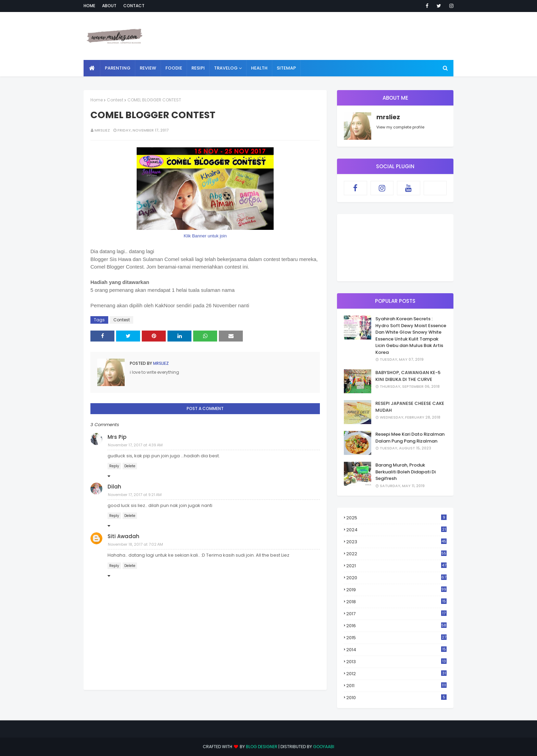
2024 (396, 530)
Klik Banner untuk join (205, 236)
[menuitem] (92, 68)
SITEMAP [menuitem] (286, 68)
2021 (396, 566)
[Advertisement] (329, 36)
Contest (115, 100)
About (109, 6)
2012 (396, 674)
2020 (396, 578)
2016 (396, 626)
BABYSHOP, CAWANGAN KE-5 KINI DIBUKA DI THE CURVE (408, 376)
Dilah (114, 487)
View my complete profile (400, 127)
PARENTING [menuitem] (118, 68)
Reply (114, 466)
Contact (134, 6)
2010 (396, 698)
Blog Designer (262, 747)
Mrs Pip (117, 437)
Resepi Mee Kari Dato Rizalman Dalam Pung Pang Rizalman (410, 438)
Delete (130, 466)
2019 (396, 590)
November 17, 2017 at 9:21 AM (135, 495)
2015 (396, 638)
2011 (396, 686)
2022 (396, 554)
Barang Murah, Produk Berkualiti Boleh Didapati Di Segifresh (405, 472)
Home (89, 6)
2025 (396, 518)
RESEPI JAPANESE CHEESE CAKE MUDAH (410, 407)
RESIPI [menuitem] (198, 68)
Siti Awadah (123, 536)
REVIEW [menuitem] (148, 68)
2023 (396, 542)
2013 (396, 662)
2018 (396, 602)
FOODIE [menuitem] (174, 68)
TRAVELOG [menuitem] (226, 68)
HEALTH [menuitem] (259, 68)
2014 (396, 650)
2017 (396, 614)
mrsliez (102, 130)
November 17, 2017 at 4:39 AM (135, 445)
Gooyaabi (324, 747)
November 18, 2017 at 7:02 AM (135, 544)
